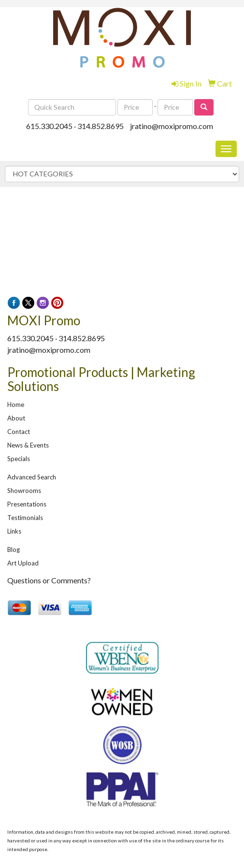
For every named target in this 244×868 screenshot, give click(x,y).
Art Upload (23, 563)
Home (16, 405)
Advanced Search (32, 477)
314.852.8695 (100, 126)
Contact (19, 432)
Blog (14, 550)
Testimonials (25, 518)
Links (14, 531)
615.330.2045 (49, 126)
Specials (19, 459)
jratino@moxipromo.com (172, 126)
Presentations (27, 504)
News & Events (28, 445)
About (16, 418)
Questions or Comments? (49, 580)
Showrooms (24, 491)
